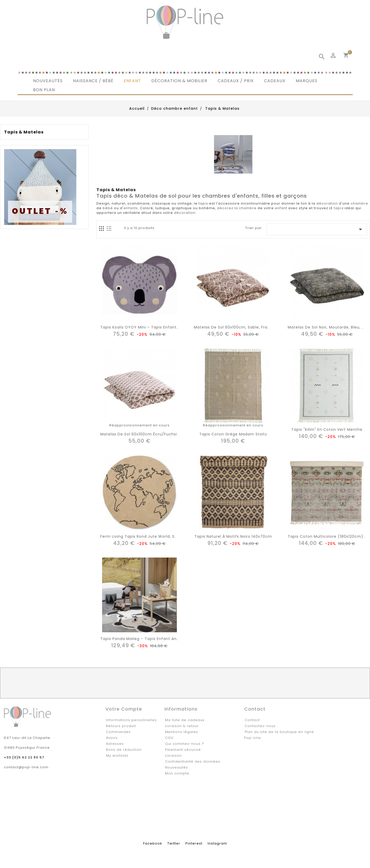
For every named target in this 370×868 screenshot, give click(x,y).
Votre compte (124, 709)
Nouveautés (176, 767)
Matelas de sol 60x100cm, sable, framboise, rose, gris (249, 327)
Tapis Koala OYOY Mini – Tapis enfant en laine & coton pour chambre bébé (178, 327)
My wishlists (117, 756)
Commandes (118, 732)
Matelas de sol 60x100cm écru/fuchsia (140, 434)
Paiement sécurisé (183, 750)
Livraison (173, 756)
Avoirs (112, 738)
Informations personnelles (131, 720)
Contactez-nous (260, 726)
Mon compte (177, 773)
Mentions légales (182, 732)
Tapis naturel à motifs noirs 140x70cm (233, 536)
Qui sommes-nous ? (184, 744)
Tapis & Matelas (24, 132)
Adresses (115, 744)
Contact (252, 720)
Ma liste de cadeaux (185, 720)
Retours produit (121, 726)
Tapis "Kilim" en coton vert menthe (327, 429)
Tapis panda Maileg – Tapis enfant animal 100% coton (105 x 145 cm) (171, 639)
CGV (169, 738)
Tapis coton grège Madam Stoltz (233, 434)
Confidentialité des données (193, 761)
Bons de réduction (124, 750)
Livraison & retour (182, 726)
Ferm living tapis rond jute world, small (142, 536)
